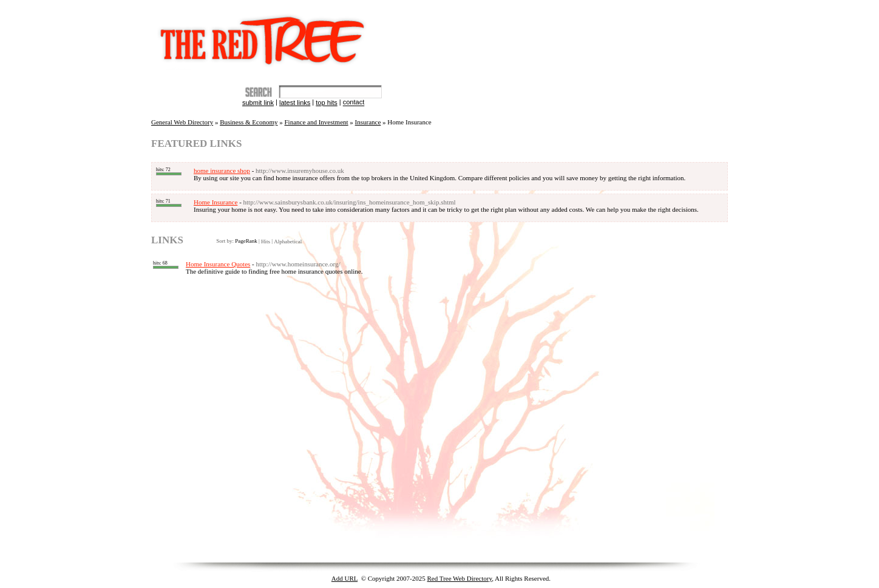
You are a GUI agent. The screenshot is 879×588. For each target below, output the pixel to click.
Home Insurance (216, 202)
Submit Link (258, 103)
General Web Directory (182, 122)
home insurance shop (222, 171)
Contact (354, 103)
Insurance (368, 122)
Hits (266, 242)
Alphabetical (288, 242)
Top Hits (326, 103)
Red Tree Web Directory (460, 578)
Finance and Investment (317, 122)
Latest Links (295, 103)
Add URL (344, 578)
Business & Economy (249, 122)
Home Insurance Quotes (218, 264)
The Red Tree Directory (265, 35)
